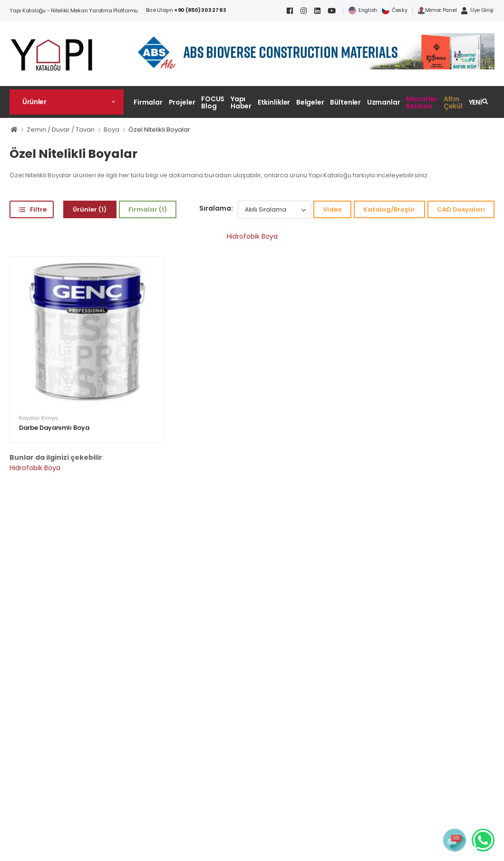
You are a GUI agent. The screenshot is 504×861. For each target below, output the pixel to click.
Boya (111, 130)
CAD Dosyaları (461, 209)
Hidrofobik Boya (252, 236)
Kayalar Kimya (39, 418)
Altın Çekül (453, 102)
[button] (67, 102)
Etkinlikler (274, 102)
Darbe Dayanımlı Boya (54, 428)
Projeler (182, 102)
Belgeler (310, 102)
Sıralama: (216, 208)
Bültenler (345, 102)
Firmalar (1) (148, 209)
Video (332, 209)
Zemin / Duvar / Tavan (61, 130)
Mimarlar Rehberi (422, 102)
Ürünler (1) (90, 209)
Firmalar (148, 102)
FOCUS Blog (213, 102)
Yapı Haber (241, 102)
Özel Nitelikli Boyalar (159, 130)
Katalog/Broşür (389, 209)
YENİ (476, 102)
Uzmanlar (384, 102)
